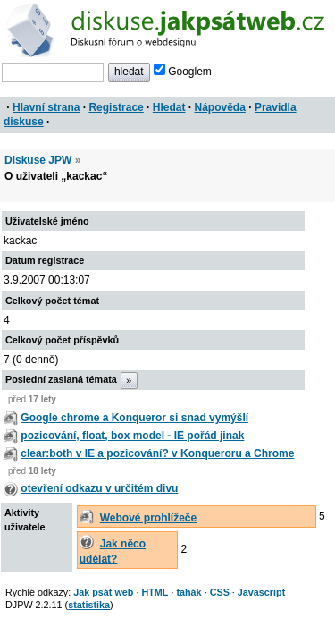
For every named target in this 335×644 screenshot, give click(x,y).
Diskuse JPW (38, 160)
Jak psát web (103, 592)
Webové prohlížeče (148, 518)
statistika (89, 605)
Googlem (183, 72)
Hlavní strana (46, 107)
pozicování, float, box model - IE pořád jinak (132, 436)
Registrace (116, 107)
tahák (188, 592)
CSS (220, 592)
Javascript (261, 592)
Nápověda (220, 107)
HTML (155, 592)
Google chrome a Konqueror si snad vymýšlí (134, 418)
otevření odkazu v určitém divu (99, 488)
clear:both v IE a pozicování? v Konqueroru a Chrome (157, 453)
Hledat (169, 107)
